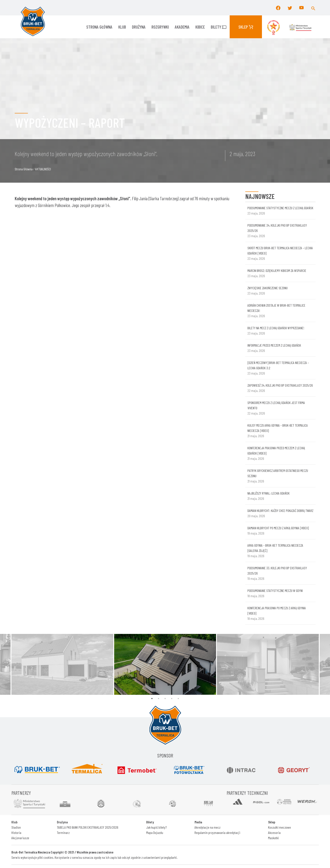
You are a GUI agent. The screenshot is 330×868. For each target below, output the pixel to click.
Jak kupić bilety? (156, 827)
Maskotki (273, 838)
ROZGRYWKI (160, 27)
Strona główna (99, 27)
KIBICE (200, 27)
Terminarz (63, 833)
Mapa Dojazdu (155, 833)
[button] (313, 8)
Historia (16, 833)
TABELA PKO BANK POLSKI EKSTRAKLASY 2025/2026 (88, 827)
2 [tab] (159, 699)
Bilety (219, 27)
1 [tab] (152, 699)
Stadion (16, 827)
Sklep (246, 27)
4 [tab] (172, 699)
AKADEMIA (182, 27)
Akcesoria (274, 833)
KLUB (122, 27)
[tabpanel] (165, 664)
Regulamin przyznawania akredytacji (217, 833)
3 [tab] (165, 699)
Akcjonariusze (20, 838)
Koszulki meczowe (280, 827)
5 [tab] (178, 699)
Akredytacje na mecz (207, 827)
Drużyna (139, 27)
